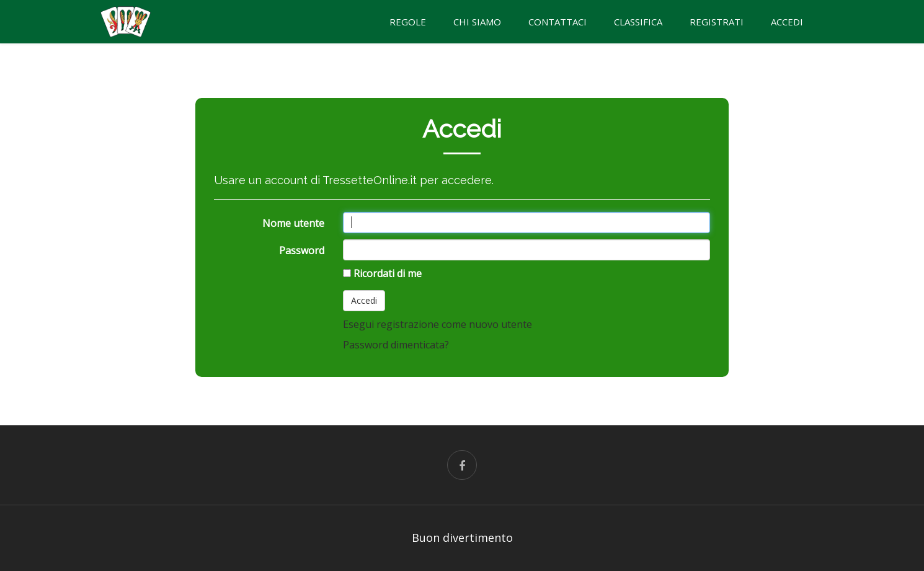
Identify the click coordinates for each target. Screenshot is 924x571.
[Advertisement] (93, 236)
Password (302, 250)
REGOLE (408, 22)
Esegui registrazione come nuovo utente (438, 324)
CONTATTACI (558, 22)
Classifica (638, 22)
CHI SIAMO (477, 22)
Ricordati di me (388, 273)
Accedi (787, 22)
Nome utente (293, 223)
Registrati (717, 22)
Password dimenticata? (396, 345)
